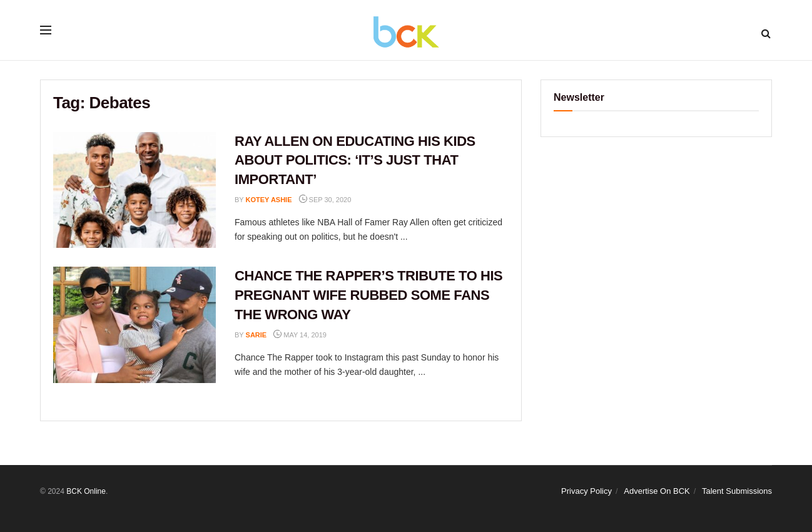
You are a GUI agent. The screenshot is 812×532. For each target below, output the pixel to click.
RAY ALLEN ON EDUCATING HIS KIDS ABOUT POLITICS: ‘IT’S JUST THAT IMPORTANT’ (355, 161)
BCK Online (86, 491)
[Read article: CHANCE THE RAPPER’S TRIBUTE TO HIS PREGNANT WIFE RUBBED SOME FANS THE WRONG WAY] (134, 325)
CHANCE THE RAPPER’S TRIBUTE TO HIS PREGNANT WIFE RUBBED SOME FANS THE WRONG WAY (368, 295)
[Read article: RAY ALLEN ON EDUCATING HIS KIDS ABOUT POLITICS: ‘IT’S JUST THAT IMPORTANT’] (134, 190)
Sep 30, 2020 (325, 200)
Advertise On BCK (657, 491)
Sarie (256, 335)
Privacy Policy (586, 491)
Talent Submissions (737, 491)
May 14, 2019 (300, 335)
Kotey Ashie (269, 200)
